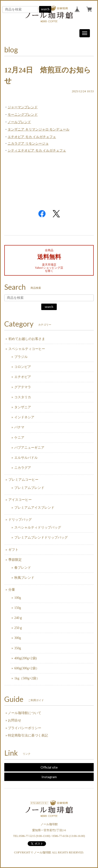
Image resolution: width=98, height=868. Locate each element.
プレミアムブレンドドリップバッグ (41, 538)
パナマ (19, 427)
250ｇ (18, 628)
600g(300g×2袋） (27, 668)
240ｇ (18, 618)
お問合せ (15, 720)
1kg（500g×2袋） (27, 678)
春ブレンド (23, 568)
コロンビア (23, 367)
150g (18, 608)
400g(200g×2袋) (26, 658)
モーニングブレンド (23, 115)
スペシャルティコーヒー (27, 349)
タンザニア (23, 407)
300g (18, 638)
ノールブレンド (19, 122)
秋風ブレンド (24, 578)
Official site (49, 767)
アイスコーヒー (20, 500)
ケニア (19, 438)
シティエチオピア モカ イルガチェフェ (37, 150)
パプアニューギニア (29, 448)
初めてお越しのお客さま (27, 339)
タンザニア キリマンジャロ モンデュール (39, 129)
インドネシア (24, 417)
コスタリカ (23, 397)
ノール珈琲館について (25, 713)
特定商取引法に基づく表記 (28, 735)
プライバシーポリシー (25, 728)
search (45, 9)
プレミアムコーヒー (23, 480)
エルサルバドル (26, 458)
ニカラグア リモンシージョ (28, 144)
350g (18, 648)
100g (18, 598)
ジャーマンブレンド (23, 107)
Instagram (49, 777)
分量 (12, 590)
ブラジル (21, 357)
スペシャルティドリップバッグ (38, 527)
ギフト (13, 550)
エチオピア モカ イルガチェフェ (32, 137)
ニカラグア (23, 468)
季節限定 (15, 560)
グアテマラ (23, 387)
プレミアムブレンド (29, 488)
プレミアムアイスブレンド (34, 508)
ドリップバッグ (20, 520)
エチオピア (23, 377)
